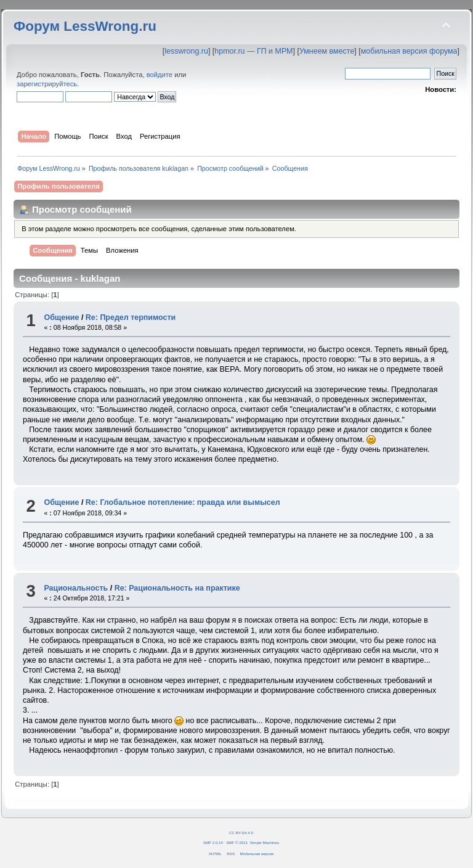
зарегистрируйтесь (47, 84)
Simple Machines (265, 842)
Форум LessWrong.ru (85, 26)
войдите (160, 75)
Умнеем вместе (327, 51)
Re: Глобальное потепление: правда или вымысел (183, 502)
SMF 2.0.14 (213, 842)
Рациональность (76, 588)
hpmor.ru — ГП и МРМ (253, 51)
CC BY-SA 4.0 (241, 833)
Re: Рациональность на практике (177, 588)
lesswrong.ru (186, 51)
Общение (61, 317)
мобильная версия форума (409, 51)
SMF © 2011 (237, 842)
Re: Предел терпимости (131, 317)
